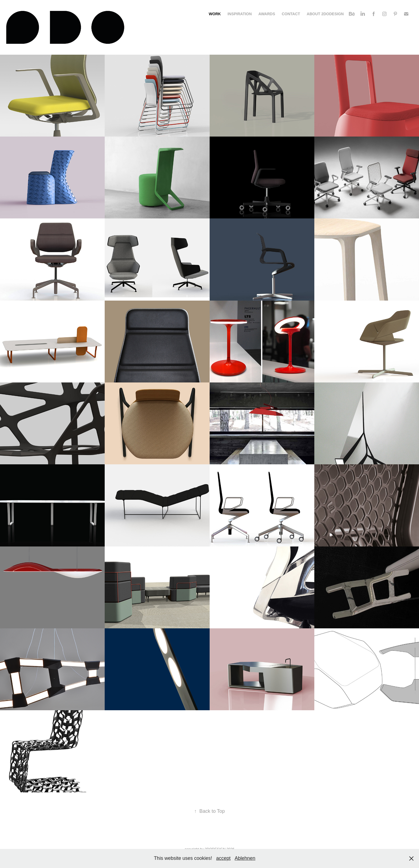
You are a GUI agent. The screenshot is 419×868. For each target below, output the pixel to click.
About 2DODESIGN (325, 14)
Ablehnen (245, 858)
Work (215, 14)
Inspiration (240, 14)
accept (223, 858)
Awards (267, 14)
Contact (291, 14)
